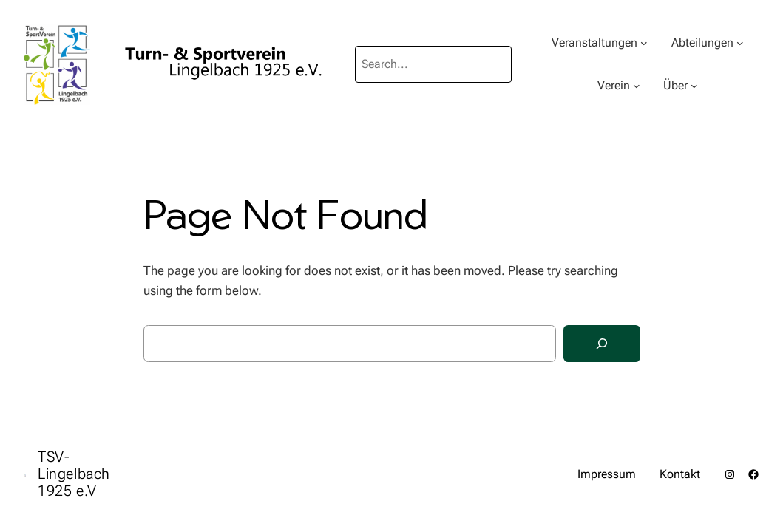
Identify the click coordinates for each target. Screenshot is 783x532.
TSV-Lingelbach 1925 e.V (74, 474)
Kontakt (680, 474)
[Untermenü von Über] (694, 86)
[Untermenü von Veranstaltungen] (644, 43)
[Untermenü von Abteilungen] (740, 43)
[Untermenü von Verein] (637, 86)
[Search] (602, 344)
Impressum (607, 474)
